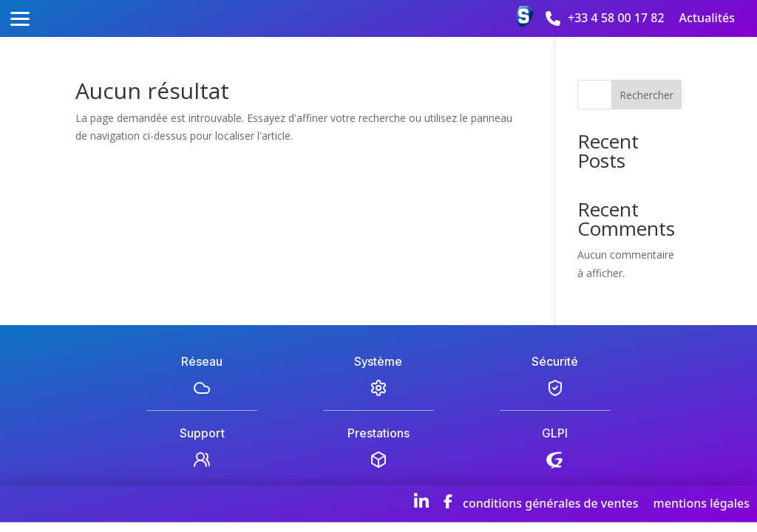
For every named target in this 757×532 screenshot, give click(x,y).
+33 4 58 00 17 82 (616, 18)
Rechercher (646, 95)
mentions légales (702, 503)
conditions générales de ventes (550, 503)
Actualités (707, 18)
